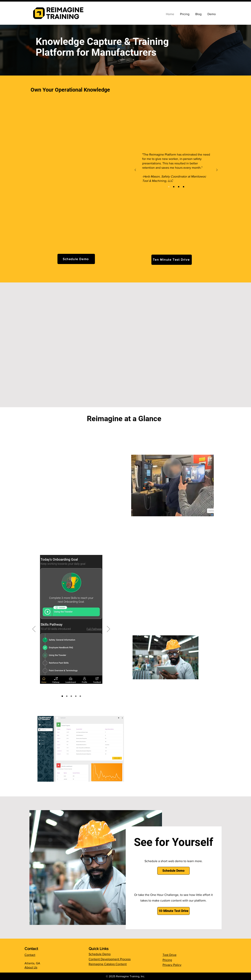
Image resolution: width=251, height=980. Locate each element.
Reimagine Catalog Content (108, 964)
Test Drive (170, 955)
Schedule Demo (100, 954)
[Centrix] (174, 187)
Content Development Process (110, 959)
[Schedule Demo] (76, 259)
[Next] (217, 170)
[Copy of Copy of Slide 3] (67, 696)
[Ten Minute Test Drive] (172, 260)
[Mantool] (169, 187)
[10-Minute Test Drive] (173, 911)
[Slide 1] (62, 696)
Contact (30, 955)
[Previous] (135, 170)
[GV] (184, 187)
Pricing (167, 960)
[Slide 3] (76, 696)
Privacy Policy (172, 965)
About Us (31, 967)
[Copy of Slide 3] (80, 696)
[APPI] (179, 187)
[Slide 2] (71, 696)
